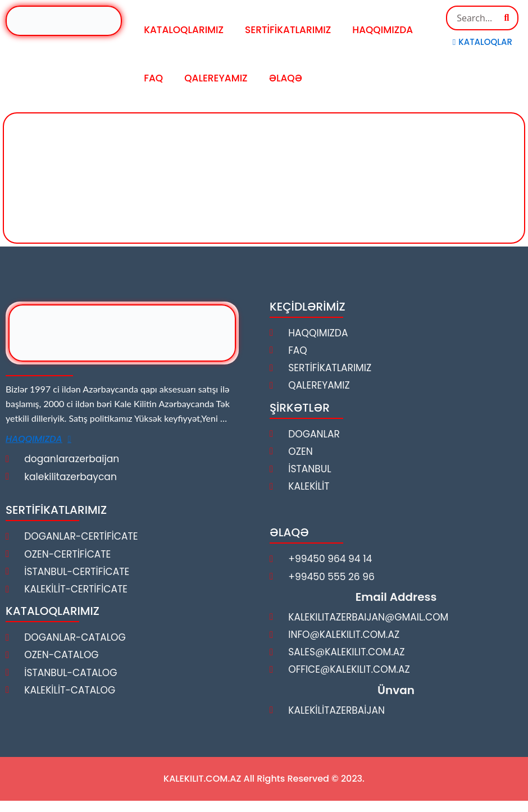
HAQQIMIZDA (383, 30)
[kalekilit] (264, 176)
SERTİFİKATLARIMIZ (288, 30)
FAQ (153, 78)
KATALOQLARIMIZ (184, 30)
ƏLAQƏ (286, 78)
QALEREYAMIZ (216, 78)
